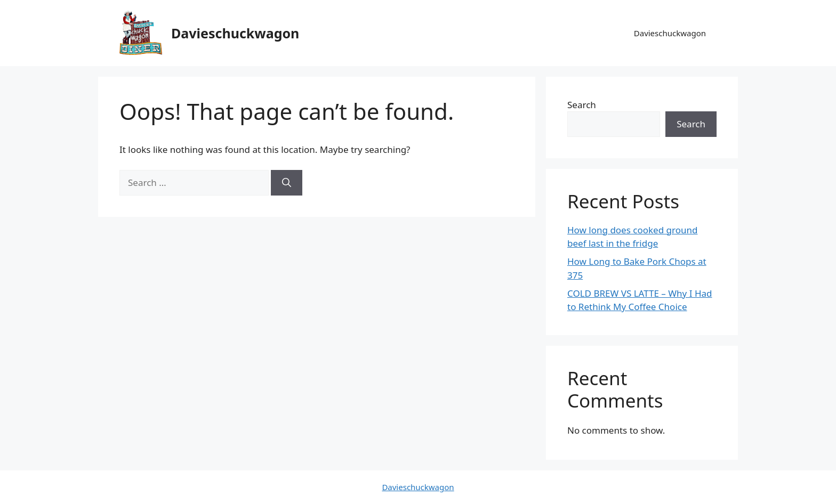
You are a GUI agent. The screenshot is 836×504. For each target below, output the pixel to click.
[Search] (287, 183)
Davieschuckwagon (235, 33)
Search (582, 105)
